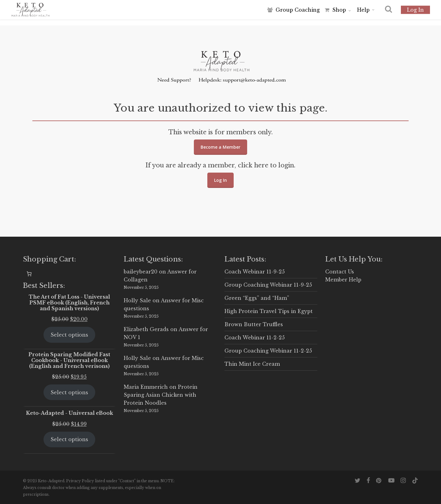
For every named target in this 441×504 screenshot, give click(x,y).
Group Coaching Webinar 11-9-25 (268, 285)
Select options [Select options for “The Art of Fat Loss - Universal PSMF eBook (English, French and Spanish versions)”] (69, 335)
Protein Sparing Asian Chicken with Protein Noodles (161, 395)
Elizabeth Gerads (146, 329)
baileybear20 (141, 272)
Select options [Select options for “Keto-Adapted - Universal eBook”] (69, 439)
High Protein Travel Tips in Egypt (269, 311)
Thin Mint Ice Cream (252, 364)
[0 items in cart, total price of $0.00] (29, 274)
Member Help (343, 280)
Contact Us (340, 272)
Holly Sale (137, 300)
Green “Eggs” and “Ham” (257, 298)
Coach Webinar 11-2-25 (255, 338)
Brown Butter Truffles (254, 324)
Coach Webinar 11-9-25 (255, 272)
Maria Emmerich (146, 387)
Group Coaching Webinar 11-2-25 (268, 351)
